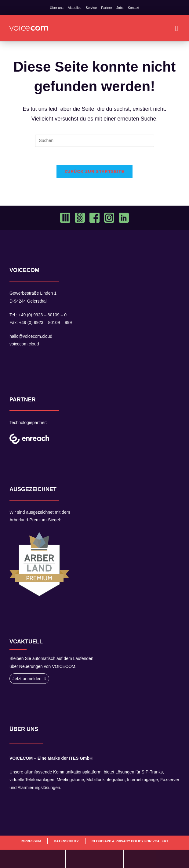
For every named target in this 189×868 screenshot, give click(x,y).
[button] (176, 28)
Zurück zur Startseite (94, 172)
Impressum (31, 841)
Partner (107, 8)
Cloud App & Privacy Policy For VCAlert (130, 841)
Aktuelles (75, 8)
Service (91, 8)
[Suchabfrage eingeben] (95, 141)
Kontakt (133, 8)
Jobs (120, 8)
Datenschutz (66, 841)
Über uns (57, 8)
